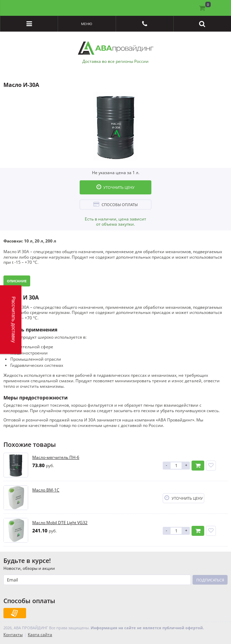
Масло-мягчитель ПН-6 (56, 457)
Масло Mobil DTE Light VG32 (60, 523)
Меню (87, 24)
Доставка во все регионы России (115, 61)
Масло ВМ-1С (46, 490)
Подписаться (210, 580)
